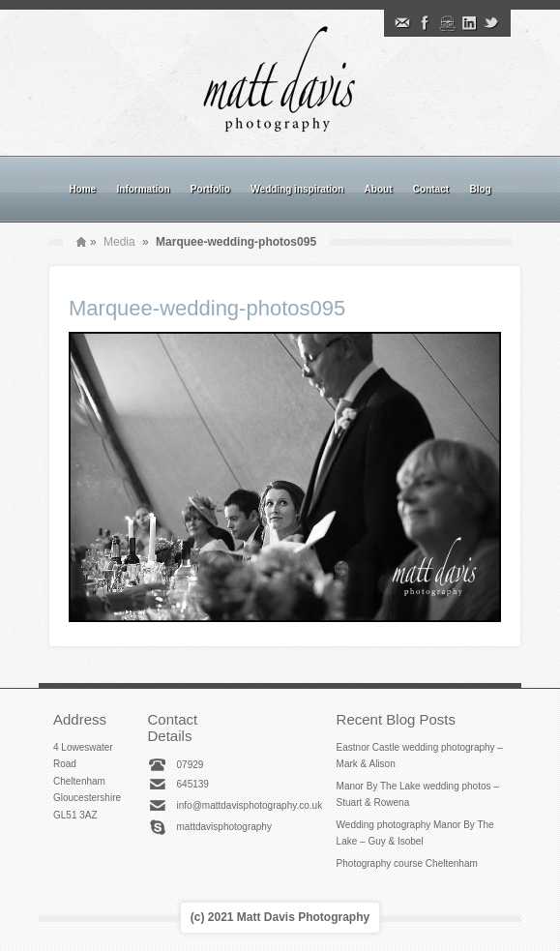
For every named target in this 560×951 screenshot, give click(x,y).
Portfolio (210, 189)
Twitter (491, 23)
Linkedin (469, 23)
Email (402, 23)
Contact (431, 189)
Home (82, 189)
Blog (480, 189)
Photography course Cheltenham (407, 863)
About (379, 189)
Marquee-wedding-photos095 (207, 308)
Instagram (447, 23)
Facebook (425, 23)
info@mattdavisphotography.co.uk (250, 805)
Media (119, 242)
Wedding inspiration (297, 189)
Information (144, 189)
